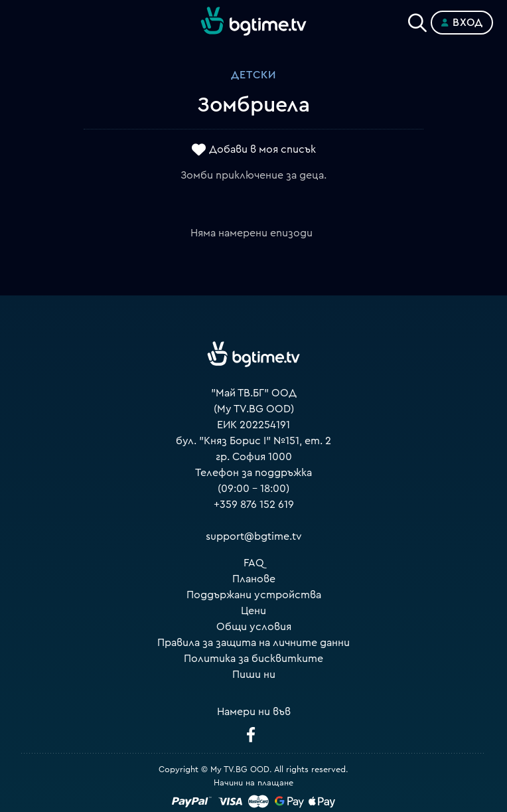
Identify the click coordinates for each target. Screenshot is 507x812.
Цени (254, 611)
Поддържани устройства (254, 595)
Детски (254, 75)
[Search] (417, 20)
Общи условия (254, 627)
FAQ (254, 563)
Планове (254, 579)
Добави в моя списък (262, 149)
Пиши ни (254, 675)
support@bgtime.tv (254, 536)
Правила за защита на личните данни (254, 643)
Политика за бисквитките (254, 659)
